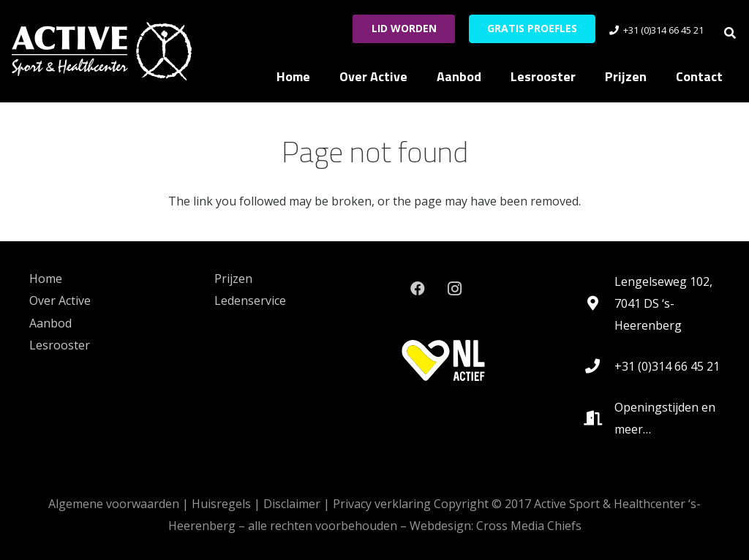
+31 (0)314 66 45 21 (667, 366)
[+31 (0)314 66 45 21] (599, 366)
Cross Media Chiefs (529, 526)
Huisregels (221, 504)
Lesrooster (60, 345)
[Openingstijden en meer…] (599, 418)
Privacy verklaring (382, 504)
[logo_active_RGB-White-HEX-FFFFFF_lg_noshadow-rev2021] (102, 51)
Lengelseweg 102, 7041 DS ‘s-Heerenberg (663, 303)
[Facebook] (418, 289)
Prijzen (233, 279)
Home (46, 279)
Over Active (60, 300)
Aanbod (50, 323)
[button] (730, 33)
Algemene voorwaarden (114, 504)
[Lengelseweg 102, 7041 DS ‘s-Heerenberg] (599, 303)
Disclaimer (292, 504)
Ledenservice (250, 300)
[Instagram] (454, 289)
